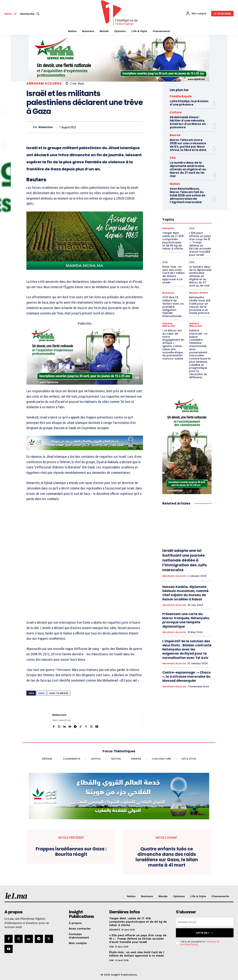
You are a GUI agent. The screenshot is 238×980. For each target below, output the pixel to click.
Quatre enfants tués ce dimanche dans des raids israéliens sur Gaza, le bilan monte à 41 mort (167, 857)
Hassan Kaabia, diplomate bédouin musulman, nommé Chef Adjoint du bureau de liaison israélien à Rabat (185, 593)
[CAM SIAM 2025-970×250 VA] (119, 796)
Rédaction (46, 127)
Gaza (41, 693)
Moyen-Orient (198, 293)
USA (173, 158)
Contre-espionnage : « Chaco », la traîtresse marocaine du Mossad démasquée (186, 677)
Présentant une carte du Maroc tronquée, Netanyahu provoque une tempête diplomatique (186, 620)
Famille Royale (181, 96)
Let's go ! (205, 933)
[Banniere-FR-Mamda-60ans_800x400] (85, 241)
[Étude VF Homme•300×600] (187, 445)
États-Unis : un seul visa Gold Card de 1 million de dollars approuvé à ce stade (173, 275)
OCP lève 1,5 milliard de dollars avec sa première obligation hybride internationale (173, 307)
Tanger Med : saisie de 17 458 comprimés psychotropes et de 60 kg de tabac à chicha (138, 922)
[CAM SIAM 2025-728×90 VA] (85, 443)
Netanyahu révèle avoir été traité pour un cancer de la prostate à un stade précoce (200, 305)
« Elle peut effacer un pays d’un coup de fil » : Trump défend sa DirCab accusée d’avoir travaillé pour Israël (138, 939)
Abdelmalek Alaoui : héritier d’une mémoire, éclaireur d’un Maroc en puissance (188, 122)
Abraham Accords (44, 83)
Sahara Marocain (169, 325)
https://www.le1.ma (61, 720)
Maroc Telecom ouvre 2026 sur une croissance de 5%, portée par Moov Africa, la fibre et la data (188, 145)
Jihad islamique (59, 693)
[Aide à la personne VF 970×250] (119, 58)
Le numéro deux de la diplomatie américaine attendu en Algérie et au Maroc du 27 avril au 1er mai (188, 169)
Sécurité (115, 930)
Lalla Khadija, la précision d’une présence (189, 103)
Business (168, 293)
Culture (176, 112)
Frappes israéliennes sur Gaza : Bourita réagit (71, 852)
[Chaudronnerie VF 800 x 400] (85, 355)
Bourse (175, 135)
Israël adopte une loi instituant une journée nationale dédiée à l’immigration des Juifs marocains (185, 560)
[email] (205, 922)
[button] (31, 14)
